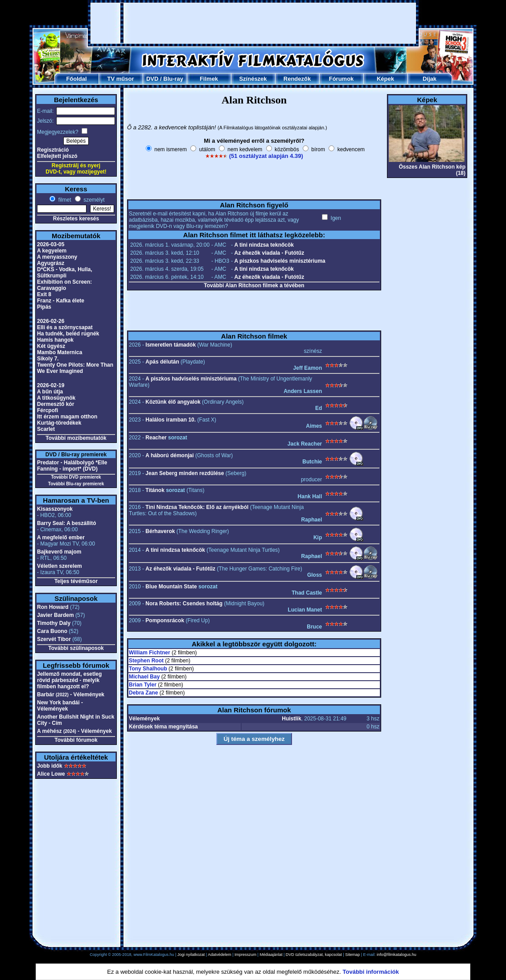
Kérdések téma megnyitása (163, 727)
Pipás (44, 307)
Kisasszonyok (55, 509)
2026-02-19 (51, 385)
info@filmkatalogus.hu (397, 955)
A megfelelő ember (61, 538)
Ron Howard (53, 607)
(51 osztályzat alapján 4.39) (266, 156)
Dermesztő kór (56, 404)
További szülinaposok (76, 648)
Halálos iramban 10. (171, 420)
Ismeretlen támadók (171, 345)
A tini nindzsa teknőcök (264, 245)
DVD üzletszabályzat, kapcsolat (314, 955)
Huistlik (291, 719)
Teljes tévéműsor (76, 581)
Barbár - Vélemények (71, 695)
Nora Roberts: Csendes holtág (184, 604)
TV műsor (121, 79)
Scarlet (46, 429)
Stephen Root (146, 661)
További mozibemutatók (76, 438)
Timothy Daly (54, 623)
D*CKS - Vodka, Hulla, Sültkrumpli (65, 273)
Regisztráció (53, 150)
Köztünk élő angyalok (173, 402)
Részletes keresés (76, 219)
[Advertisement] (253, 23)
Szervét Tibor (54, 639)
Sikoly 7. (48, 359)
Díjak (430, 79)
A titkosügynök (56, 398)
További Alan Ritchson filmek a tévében (254, 285)
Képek (385, 79)
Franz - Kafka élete (61, 301)
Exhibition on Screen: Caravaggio (64, 285)
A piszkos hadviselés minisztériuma (280, 261)
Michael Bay (144, 677)
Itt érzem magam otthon (67, 417)
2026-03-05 (51, 244)
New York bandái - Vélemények (60, 706)
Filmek (209, 79)
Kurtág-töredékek (59, 423)
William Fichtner (150, 653)
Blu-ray (173, 79)
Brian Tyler (143, 685)
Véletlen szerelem (60, 566)
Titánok (155, 490)
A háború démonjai (169, 455)
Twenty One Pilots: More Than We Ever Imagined (75, 368)
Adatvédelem (220, 955)
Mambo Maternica (60, 352)
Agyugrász (51, 263)
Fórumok (341, 79)
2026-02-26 (51, 321)
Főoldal (76, 79)
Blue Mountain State (171, 587)
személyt (93, 200)
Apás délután (162, 362)
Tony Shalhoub (148, 669)
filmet (64, 200)
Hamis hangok (55, 340)
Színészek (253, 79)
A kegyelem (52, 251)
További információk (371, 972)
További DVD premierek (76, 477)
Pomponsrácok (165, 620)
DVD (152, 79)
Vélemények (144, 719)
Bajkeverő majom (59, 552)
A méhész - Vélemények (74, 731)
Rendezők (297, 79)
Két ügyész (51, 346)
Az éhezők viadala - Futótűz (269, 253)
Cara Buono (52, 631)
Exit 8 (44, 294)
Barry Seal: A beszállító (67, 523)
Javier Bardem (56, 615)
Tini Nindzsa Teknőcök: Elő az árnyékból (197, 507)
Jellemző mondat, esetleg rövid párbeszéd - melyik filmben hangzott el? (69, 680)
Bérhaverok (160, 531)
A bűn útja (50, 392)
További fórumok (76, 740)
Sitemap (352, 955)
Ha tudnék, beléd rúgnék (68, 334)
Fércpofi (47, 410)
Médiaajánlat (271, 955)
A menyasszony (57, 257)
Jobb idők (50, 766)
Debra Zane (143, 693)
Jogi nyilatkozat (191, 955)
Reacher (156, 438)
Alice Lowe (51, 774)
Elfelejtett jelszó (57, 156)
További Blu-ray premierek (76, 484)
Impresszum (245, 955)
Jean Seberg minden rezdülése (185, 473)
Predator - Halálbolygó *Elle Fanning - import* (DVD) (72, 466)
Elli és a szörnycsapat (65, 327)
